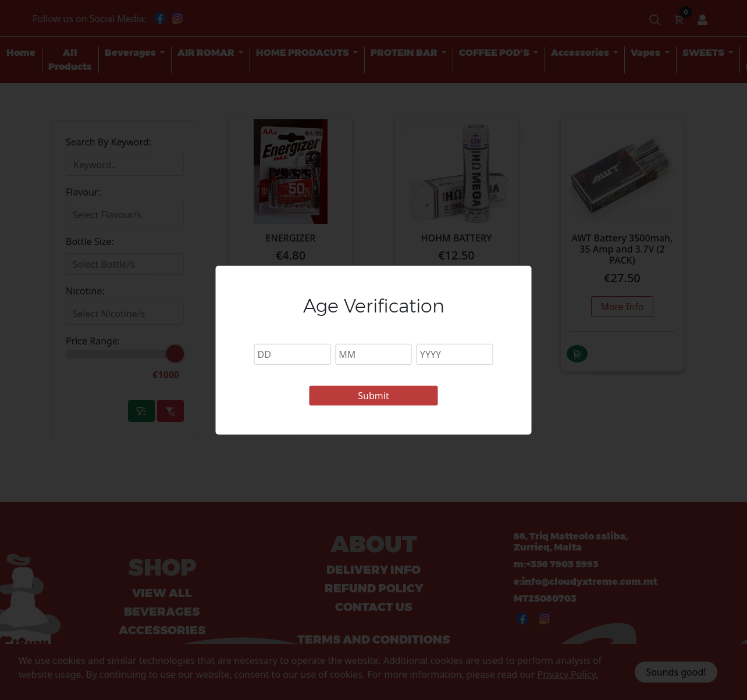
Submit (373, 396)
